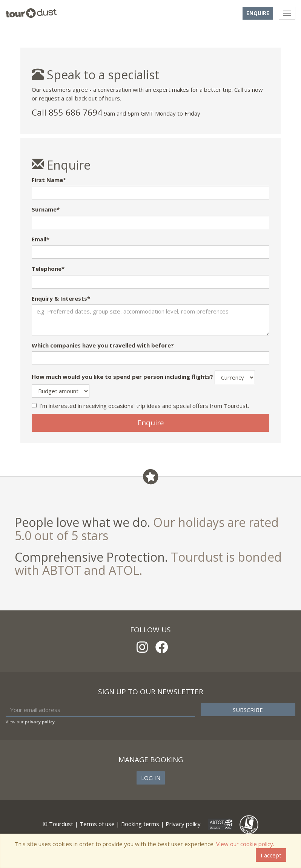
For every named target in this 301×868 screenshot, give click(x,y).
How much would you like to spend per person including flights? (122, 377)
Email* (41, 239)
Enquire (258, 13)
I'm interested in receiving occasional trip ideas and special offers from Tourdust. (140, 406)
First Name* (49, 180)
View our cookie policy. (245, 844)
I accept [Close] (271, 855)
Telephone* (48, 269)
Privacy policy (183, 824)
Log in (151, 778)
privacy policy (40, 722)
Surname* (46, 209)
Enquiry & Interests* (61, 298)
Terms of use (97, 824)
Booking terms (140, 824)
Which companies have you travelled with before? (103, 345)
